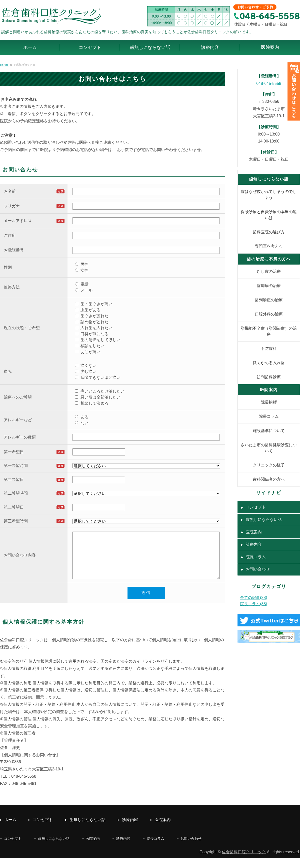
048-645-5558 (269, 83)
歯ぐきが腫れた (92, 316)
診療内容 (210, 47)
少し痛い (86, 371)
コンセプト (90, 47)
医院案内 (270, 47)
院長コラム (269, 416)
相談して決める (92, 403)
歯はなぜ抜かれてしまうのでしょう (269, 195)
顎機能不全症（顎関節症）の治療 (269, 331)
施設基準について (269, 431)
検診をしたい (90, 346)
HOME (4, 65)
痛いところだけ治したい (100, 391)
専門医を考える (269, 246)
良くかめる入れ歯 (269, 363)
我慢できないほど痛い (98, 377)
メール (84, 290)
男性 (82, 264)
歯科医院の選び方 (269, 232)
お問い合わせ (258, 569)
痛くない (86, 365)
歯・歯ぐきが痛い (94, 304)
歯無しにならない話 (150, 47)
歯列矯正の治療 (269, 300)
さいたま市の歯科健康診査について (269, 448)
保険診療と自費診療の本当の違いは (269, 215)
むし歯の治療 (269, 271)
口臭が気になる (92, 334)
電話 (82, 284)
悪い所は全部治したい (98, 397)
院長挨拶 (269, 402)
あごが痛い (88, 352)
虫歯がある (88, 310)
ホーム (30, 47)
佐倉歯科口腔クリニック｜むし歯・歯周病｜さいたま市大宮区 (52, 16)
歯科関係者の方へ (269, 479)
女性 (82, 270)
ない (82, 423)
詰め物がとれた (92, 322)
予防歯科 (269, 349)
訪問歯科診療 (269, 377)
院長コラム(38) (253, 604)
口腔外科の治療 (269, 314)
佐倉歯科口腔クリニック (244, 862)
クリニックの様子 (269, 465)
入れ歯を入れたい (94, 328)
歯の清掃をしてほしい (98, 340)
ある (82, 417)
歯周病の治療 (269, 286)
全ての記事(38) (253, 598)
